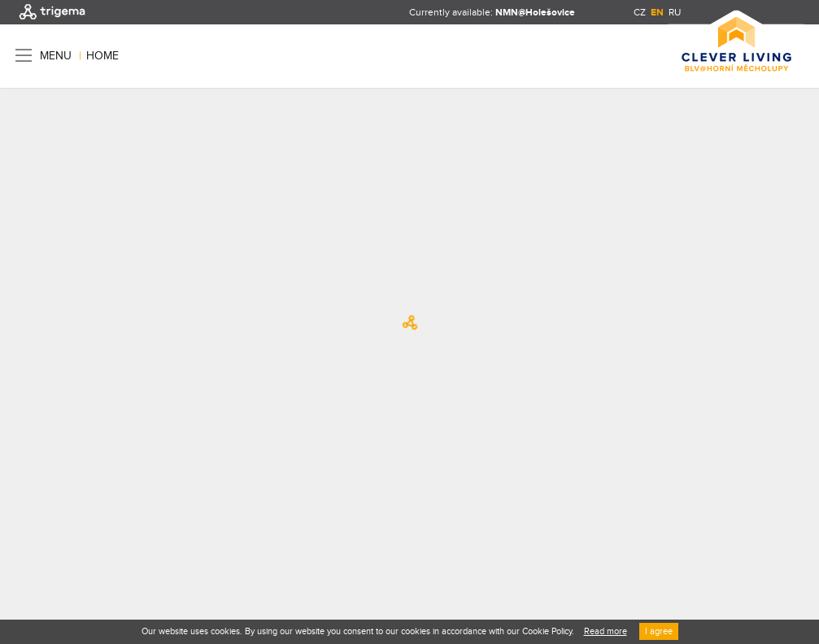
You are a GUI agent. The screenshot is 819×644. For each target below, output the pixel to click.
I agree (659, 631)
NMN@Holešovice (535, 13)
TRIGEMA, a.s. (63, 490)
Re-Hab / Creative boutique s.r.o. (137, 519)
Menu (56, 56)
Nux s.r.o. (98, 533)
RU (675, 12)
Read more (606, 631)
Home (102, 56)
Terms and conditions (70, 504)
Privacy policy (168, 504)
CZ (640, 12)
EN (657, 13)
